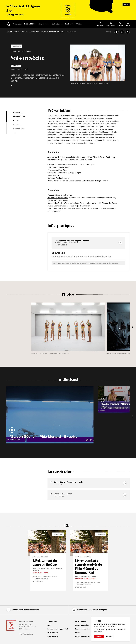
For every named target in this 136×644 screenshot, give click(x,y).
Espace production (82, 625)
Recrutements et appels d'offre (58, 629)
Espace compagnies (82, 629)
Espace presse (80, 621)
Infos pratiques (19, 116)
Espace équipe (53, 636)
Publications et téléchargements (87, 636)
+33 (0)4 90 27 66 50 (26, 634)
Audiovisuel (18, 125)
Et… (14, 133)
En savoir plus (19, 129)
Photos (16, 120)
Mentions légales (53, 633)
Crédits (78, 633)
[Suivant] (133, 327)
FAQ (49, 625)
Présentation (18, 112)
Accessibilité (52, 621)
